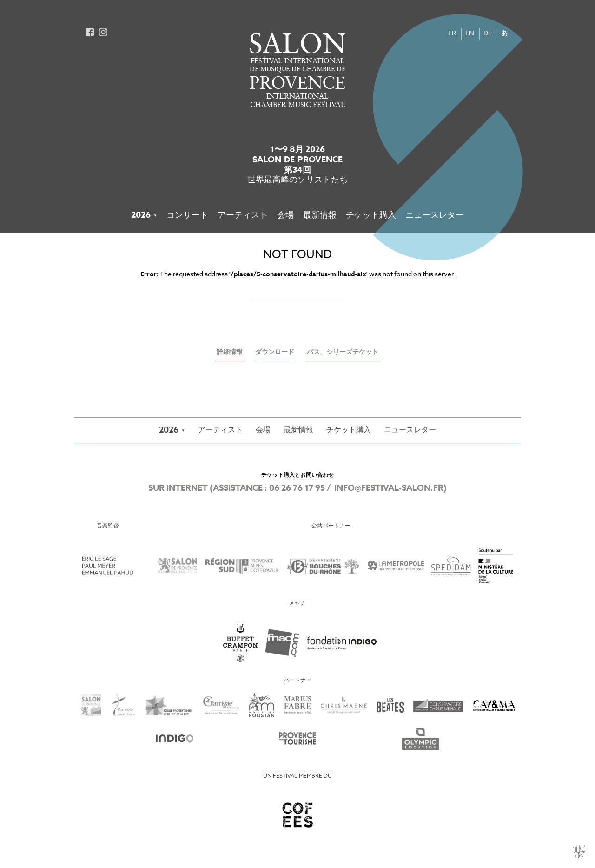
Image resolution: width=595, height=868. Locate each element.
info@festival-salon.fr (389, 488)
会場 (285, 215)
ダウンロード (275, 352)
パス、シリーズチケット (343, 352)
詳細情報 (230, 352)
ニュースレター (435, 215)
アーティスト (243, 215)
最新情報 (320, 215)
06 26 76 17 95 (297, 488)
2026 (141, 215)
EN (470, 34)
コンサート (187, 215)
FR (452, 34)
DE (488, 34)
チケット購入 (371, 215)
